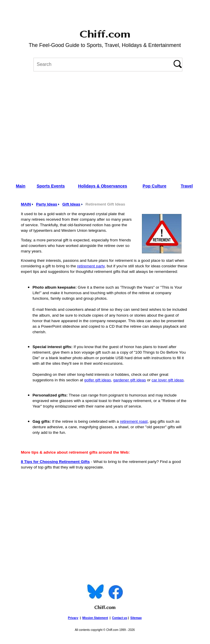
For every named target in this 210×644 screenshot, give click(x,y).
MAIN (26, 204)
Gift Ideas (71, 204)
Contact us (120, 618)
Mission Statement (95, 618)
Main (21, 186)
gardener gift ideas (130, 380)
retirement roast (134, 421)
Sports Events (51, 186)
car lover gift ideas (168, 380)
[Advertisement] (105, 125)
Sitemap (136, 618)
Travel (187, 186)
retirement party (91, 266)
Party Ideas (47, 204)
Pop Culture (154, 186)
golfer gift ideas (97, 380)
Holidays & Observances (103, 186)
